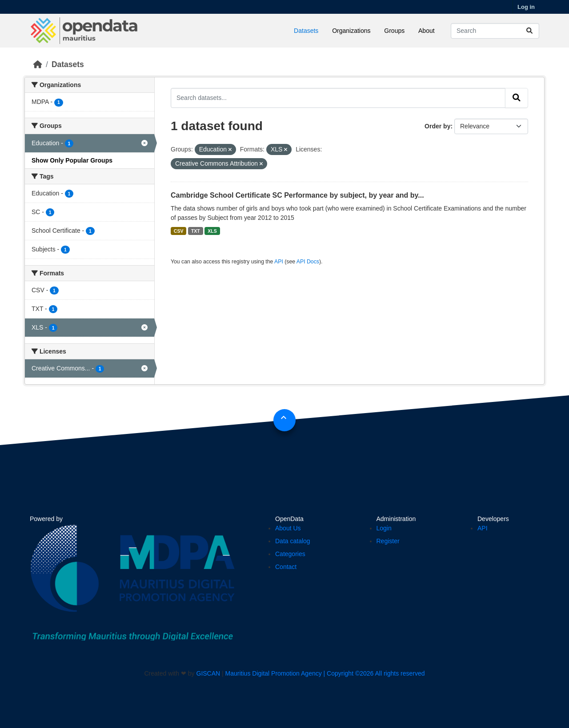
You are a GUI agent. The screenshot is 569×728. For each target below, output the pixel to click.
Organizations (351, 31)
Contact (286, 567)
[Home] (38, 64)
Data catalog (293, 541)
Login (384, 528)
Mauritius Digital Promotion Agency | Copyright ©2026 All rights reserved (325, 673)
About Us (288, 528)
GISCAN (208, 673)
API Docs (308, 262)
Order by (437, 126)
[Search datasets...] (495, 31)
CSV (179, 231)
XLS (212, 231)
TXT (196, 231)
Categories (290, 554)
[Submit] (529, 31)
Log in (526, 7)
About (427, 31)
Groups (394, 31)
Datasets (306, 31)
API (279, 262)
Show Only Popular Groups (72, 160)
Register (388, 541)
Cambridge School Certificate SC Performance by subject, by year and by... (297, 195)
